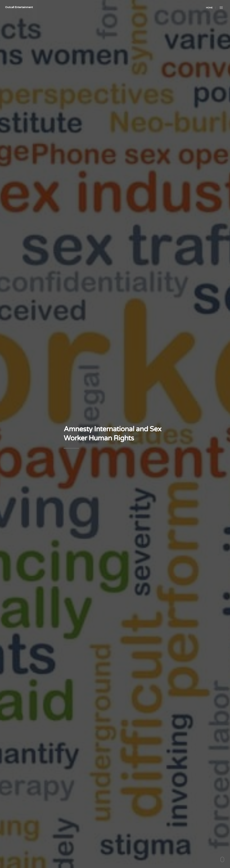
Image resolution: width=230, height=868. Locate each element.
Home (209, 8)
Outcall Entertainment (19, 7)
